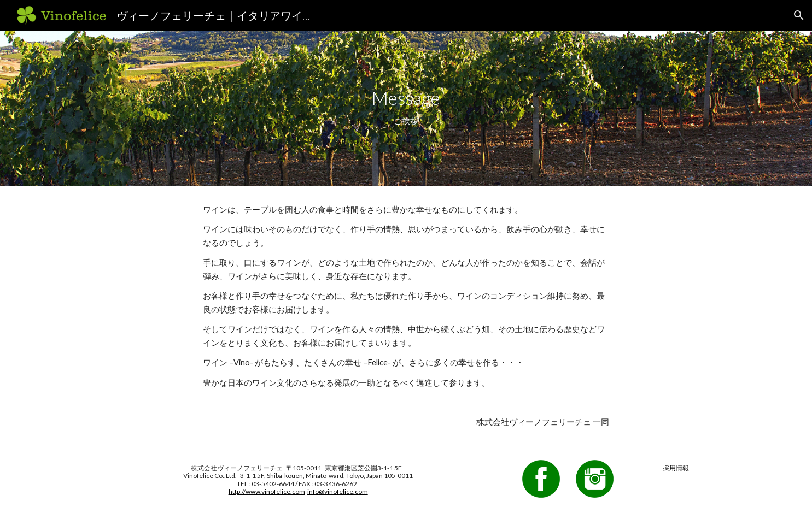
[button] (799, 15)
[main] (406, 108)
